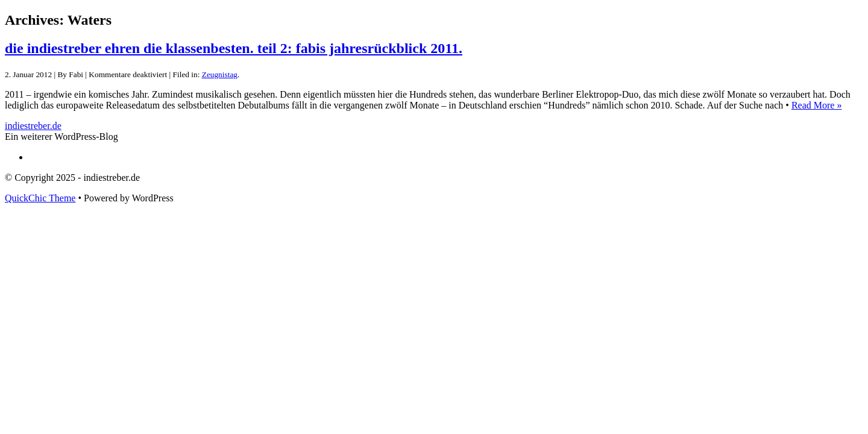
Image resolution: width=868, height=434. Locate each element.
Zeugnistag (220, 74)
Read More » (817, 105)
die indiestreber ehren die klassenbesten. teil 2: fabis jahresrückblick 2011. (234, 48)
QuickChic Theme (40, 198)
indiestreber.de (33, 126)
